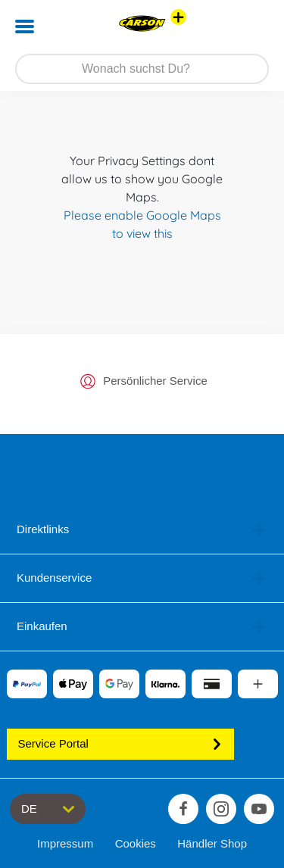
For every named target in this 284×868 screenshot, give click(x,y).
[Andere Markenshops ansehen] (178, 17)
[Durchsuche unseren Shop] (142, 69)
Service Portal (120, 743)
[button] (251, 27)
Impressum (65, 843)
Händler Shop (212, 843)
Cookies (136, 843)
